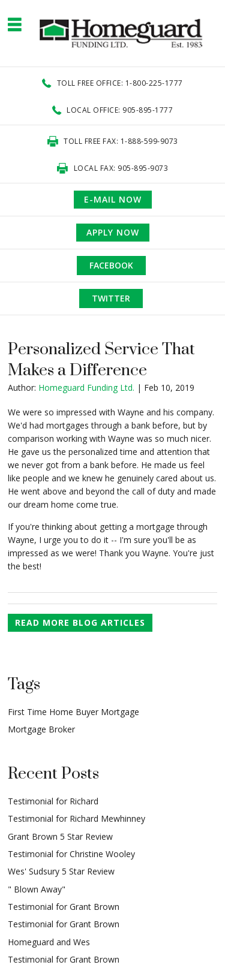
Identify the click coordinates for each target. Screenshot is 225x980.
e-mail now (113, 199)
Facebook (111, 265)
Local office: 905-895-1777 (120, 110)
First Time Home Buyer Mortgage (73, 712)
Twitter (111, 298)
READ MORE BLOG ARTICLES (80, 622)
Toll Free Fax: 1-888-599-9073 (121, 141)
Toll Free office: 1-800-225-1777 (120, 83)
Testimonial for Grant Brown (64, 907)
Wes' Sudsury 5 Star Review (61, 871)
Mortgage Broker (41, 729)
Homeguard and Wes (49, 942)
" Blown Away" (37, 889)
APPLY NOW (113, 232)
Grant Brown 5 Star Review (60, 836)
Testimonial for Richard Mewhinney (76, 818)
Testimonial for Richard (53, 801)
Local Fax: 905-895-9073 (121, 168)
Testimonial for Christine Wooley (71, 854)
